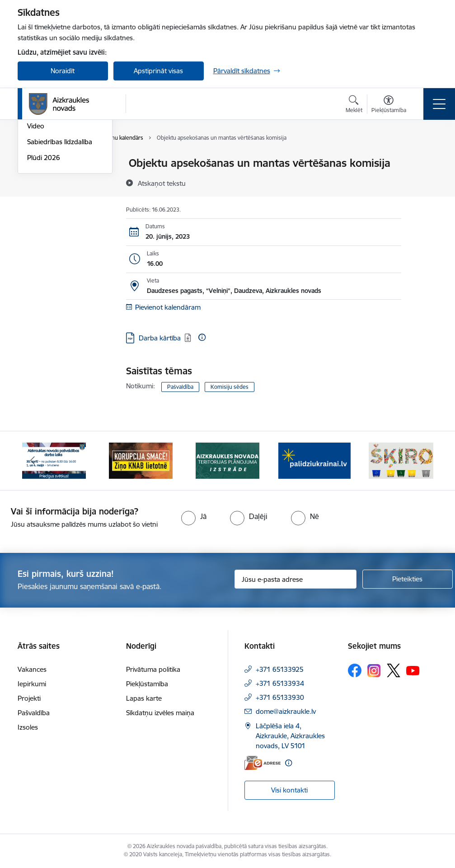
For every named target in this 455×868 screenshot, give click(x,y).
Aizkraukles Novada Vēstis (57, 199)
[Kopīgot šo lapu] (425, 182)
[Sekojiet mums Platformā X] (394, 670)
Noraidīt (63, 71)
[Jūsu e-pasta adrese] (296, 579)
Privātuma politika (153, 669)
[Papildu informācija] (202, 337)
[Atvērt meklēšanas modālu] (354, 105)
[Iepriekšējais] (33, 461)
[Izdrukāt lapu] (425, 159)
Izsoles (28, 727)
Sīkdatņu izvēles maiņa (160, 713)
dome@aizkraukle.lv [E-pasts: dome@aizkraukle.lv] (286, 711)
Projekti (29, 698)
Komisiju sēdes (230, 387)
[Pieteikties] (408, 579)
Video (36, 234)
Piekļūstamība (147, 684)
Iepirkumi (32, 684)
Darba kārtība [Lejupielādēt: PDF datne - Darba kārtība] (160, 338)
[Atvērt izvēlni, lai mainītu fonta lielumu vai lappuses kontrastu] (389, 105)
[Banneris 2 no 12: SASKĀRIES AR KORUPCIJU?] (141, 460)
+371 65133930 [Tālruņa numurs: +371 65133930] (280, 697)
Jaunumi (40, 179)
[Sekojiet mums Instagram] (374, 671)
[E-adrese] (263, 763)
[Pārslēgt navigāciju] (439, 104)
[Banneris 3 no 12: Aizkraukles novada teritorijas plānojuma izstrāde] (228, 460)
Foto (34, 218)
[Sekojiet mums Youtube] (413, 670)
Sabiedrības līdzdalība (60, 249)
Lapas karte (144, 698)
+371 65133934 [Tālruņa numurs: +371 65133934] (280, 683)
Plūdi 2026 (44, 265)
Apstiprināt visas (158, 71)
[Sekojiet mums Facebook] (355, 670)
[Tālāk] (423, 461)
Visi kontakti (289, 790)
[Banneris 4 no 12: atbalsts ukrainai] (314, 460)
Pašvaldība (180, 387)
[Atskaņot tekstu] (162, 183)
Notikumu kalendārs (58, 163)
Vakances (32, 669)
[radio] (194, 516)
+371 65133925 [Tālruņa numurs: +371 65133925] (280, 669)
